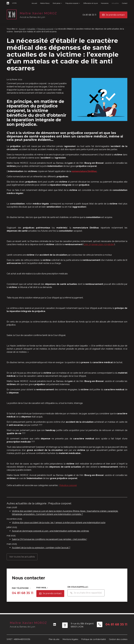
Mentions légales (70, 639)
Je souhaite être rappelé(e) (86, 593)
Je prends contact (113, 15)
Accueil (34, 3)
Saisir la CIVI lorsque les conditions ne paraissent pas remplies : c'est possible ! (49, 539)
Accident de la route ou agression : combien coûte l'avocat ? (41, 548)
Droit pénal (57, 3)
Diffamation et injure (91, 3)
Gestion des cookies (118, 639)
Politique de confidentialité (94, 639)
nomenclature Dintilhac (84, 171)
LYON (14, 3)
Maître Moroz (45, 3)
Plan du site (54, 639)
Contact (125, 3)
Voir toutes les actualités (22, 557)
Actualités (115, 3)
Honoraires (105, 3)
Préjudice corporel (72, 3)
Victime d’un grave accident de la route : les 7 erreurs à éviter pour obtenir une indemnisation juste (59, 523)
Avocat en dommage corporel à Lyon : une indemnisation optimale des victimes (50, 531)
